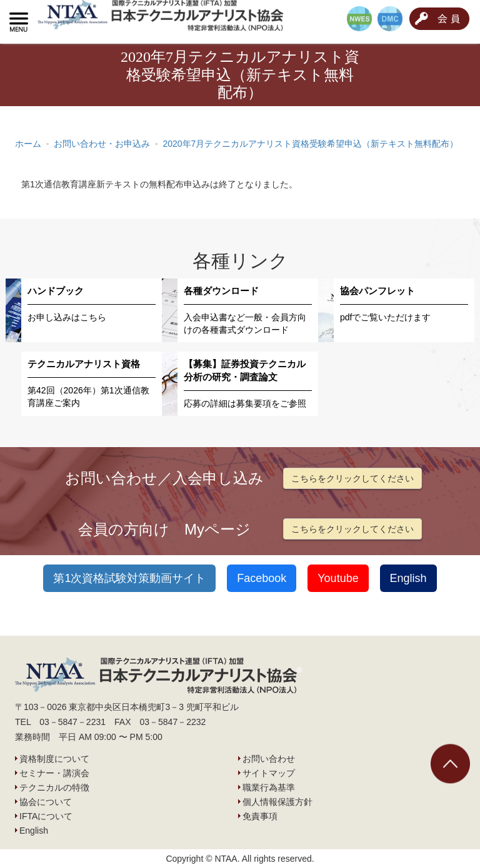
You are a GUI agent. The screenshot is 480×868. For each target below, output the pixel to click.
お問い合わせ (269, 759)
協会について (46, 802)
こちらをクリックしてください (352, 478)
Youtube (338, 578)
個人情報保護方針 (277, 802)
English (408, 578)
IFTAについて (46, 816)
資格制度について (54, 759)
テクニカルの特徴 (54, 787)
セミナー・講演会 (54, 773)
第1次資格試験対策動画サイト (129, 578)
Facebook (262, 578)
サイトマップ (269, 773)
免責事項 (260, 816)
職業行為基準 (269, 787)
